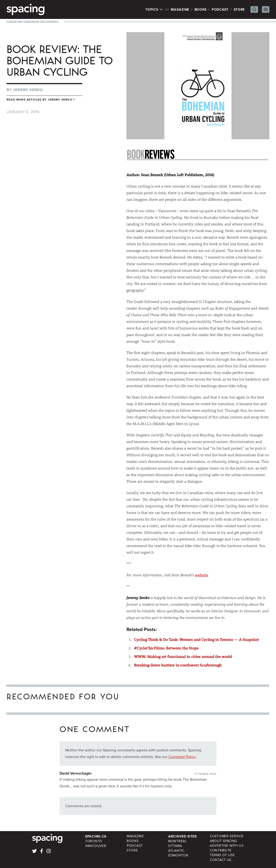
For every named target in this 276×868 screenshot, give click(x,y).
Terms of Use (222, 855)
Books (201, 9)
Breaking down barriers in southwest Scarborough (178, 665)
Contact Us (221, 860)
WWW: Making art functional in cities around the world (183, 656)
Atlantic (176, 851)
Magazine (180, 9)
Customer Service (227, 836)
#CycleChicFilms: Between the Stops (166, 648)
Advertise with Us (227, 846)
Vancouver (96, 846)
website (201, 575)
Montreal (178, 841)
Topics (154, 9)
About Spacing (223, 841)
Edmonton (178, 855)
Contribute (221, 850)
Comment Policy (182, 757)
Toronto (94, 841)
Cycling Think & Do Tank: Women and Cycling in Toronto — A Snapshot (196, 639)
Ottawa (175, 846)
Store (239, 9)
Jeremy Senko (28, 90)
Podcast (220, 9)
